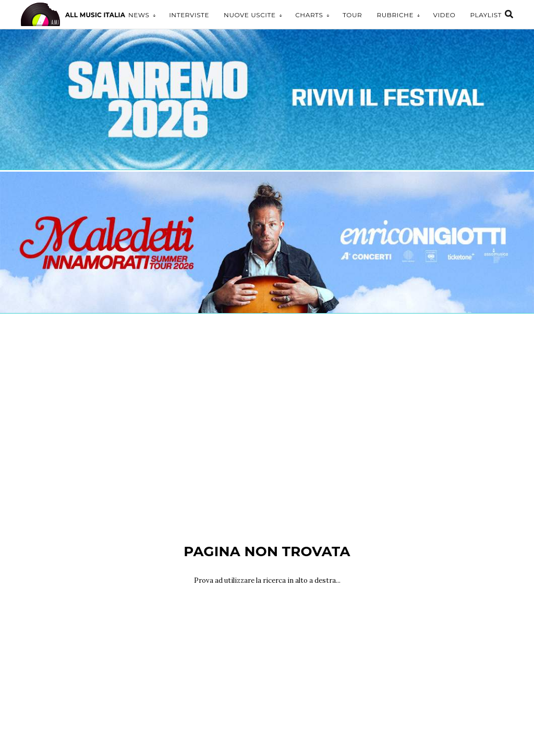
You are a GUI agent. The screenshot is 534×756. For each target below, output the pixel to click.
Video (445, 15)
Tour (352, 15)
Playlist (486, 15)
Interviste (189, 15)
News (139, 15)
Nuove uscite (250, 15)
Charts (309, 15)
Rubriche (395, 15)
